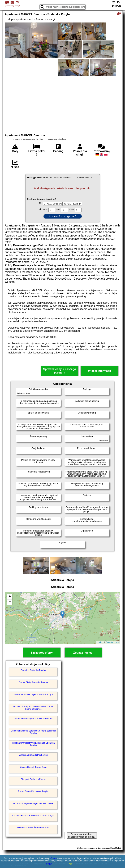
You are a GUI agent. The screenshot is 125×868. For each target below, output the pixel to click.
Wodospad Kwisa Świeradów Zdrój (33, 828)
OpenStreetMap (113, 642)
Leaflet (99, 642)
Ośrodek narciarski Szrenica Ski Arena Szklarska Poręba (33, 732)
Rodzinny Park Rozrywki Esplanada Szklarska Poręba (33, 744)
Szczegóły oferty (42, 653)
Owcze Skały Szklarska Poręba (33, 682)
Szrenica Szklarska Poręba (33, 670)
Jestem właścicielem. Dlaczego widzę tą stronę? (82, 835)
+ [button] (10, 597)
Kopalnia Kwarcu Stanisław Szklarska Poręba (33, 816)
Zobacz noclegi (83, 653)
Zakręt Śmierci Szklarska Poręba (33, 791)
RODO (49, 864)
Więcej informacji (99, 371)
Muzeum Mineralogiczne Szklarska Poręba (33, 719)
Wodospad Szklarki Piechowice (33, 755)
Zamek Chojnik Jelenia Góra (33, 767)
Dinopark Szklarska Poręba (33, 779)
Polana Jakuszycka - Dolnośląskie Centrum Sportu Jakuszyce (33, 708)
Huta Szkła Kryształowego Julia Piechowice (33, 803)
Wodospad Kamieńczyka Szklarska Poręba (33, 694)
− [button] (10, 602)
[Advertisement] (63, 104)
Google (54, 858)
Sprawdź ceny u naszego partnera (60, 371)
